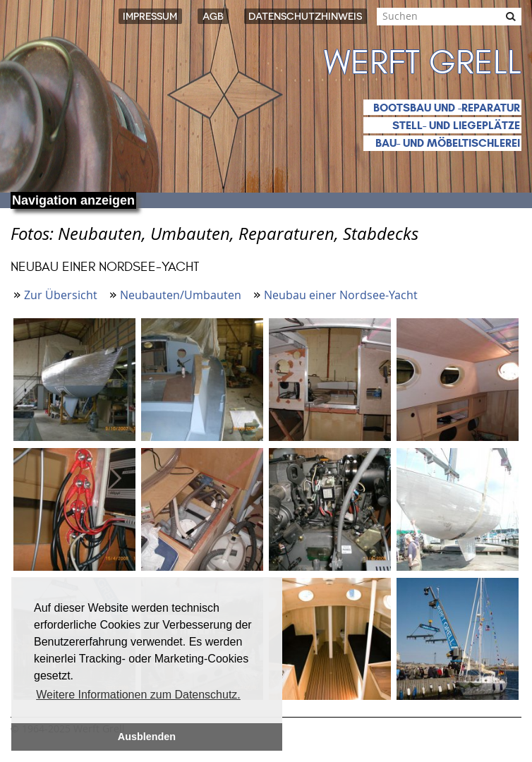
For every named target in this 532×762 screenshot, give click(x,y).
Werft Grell (423, 63)
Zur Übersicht (61, 295)
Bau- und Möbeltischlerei (448, 143)
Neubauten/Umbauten (181, 295)
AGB (213, 16)
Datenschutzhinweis (305, 16)
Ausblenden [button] (147, 737)
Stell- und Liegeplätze (456, 125)
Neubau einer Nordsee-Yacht (341, 295)
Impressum (150, 16)
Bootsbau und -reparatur (447, 108)
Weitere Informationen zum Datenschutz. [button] (138, 695)
